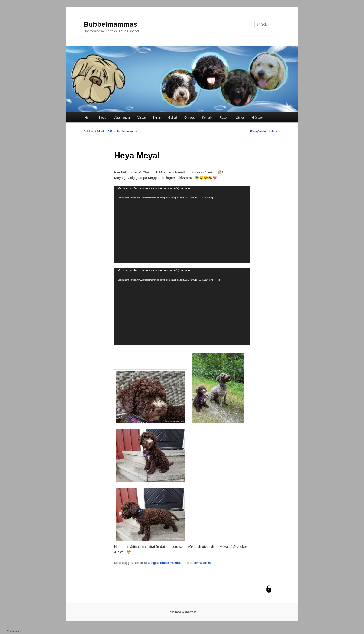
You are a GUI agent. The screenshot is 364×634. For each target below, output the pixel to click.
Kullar (157, 117)
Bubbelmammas (110, 24)
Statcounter (16, 631)
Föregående (256, 132)
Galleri (173, 117)
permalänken (202, 563)
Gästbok (258, 117)
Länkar (240, 117)
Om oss (190, 117)
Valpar (142, 117)
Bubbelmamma (127, 132)
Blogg (102, 117)
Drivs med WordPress (182, 612)
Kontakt (207, 117)
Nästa (275, 132)
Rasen (224, 117)
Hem (88, 117)
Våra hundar (122, 117)
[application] (182, 225)
